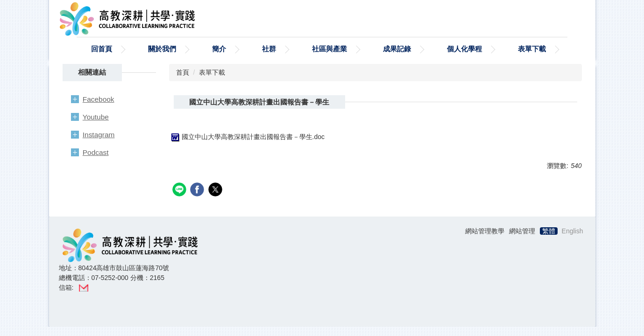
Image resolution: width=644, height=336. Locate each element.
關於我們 (162, 49)
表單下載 (532, 49)
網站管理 (522, 231)
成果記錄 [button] (397, 49)
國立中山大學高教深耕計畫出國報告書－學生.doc (247, 137)
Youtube (96, 117)
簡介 (219, 49)
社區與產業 (329, 49)
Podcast (96, 152)
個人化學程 (464, 49)
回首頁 (102, 49)
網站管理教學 (485, 231)
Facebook (99, 99)
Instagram (99, 135)
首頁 (183, 72)
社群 (269, 49)
